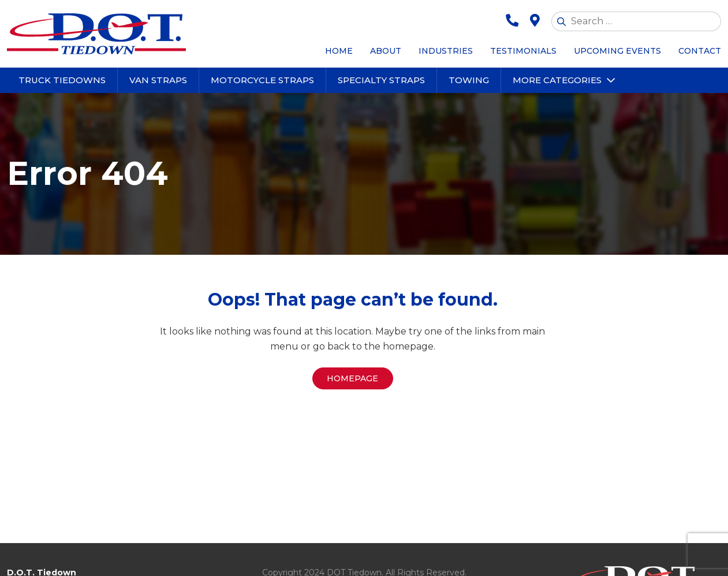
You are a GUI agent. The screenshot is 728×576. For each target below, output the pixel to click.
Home (339, 51)
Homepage (352, 378)
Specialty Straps (381, 80)
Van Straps (158, 80)
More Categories (557, 80)
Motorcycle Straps (262, 80)
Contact (700, 51)
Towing (469, 80)
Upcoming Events (617, 51)
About (386, 51)
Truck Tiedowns (62, 80)
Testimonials (523, 51)
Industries (446, 51)
